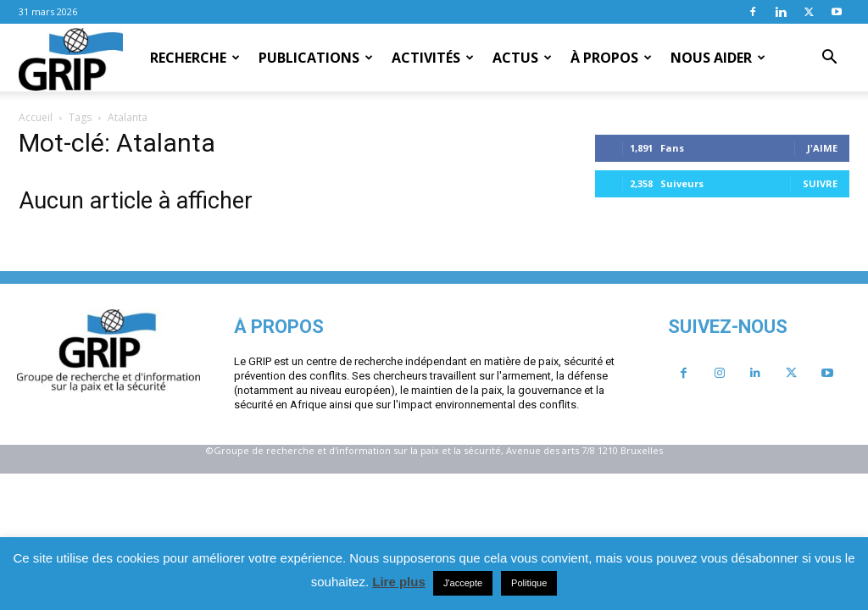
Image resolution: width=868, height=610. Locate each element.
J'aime (822, 148)
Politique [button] (529, 583)
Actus (522, 58)
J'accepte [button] (463, 583)
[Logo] (71, 58)
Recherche (195, 58)
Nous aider (718, 58)
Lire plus (399, 582)
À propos (611, 58)
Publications (316, 58)
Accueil (36, 117)
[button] (829, 58)
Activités (433, 58)
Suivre (820, 183)
